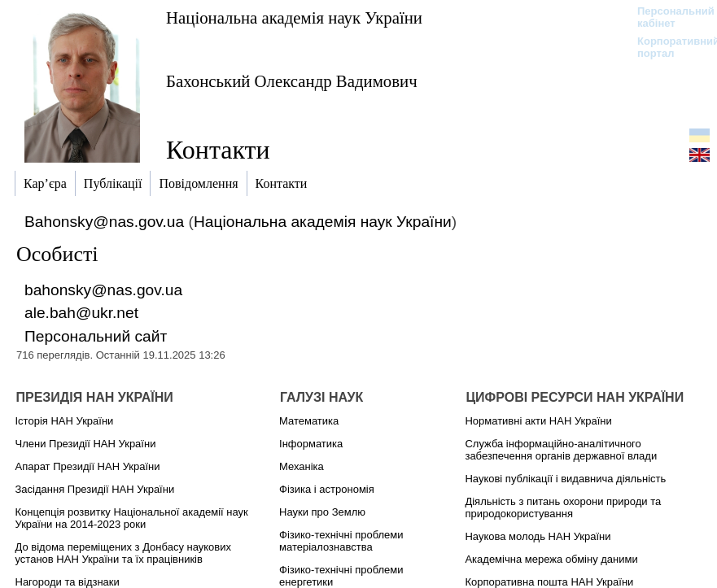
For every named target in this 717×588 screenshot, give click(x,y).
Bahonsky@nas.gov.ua (104, 222)
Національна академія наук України (294, 17)
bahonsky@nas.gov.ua (103, 290)
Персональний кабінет (668, 17)
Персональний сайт (96, 336)
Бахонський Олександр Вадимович (292, 81)
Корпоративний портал (668, 47)
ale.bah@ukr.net (81, 313)
